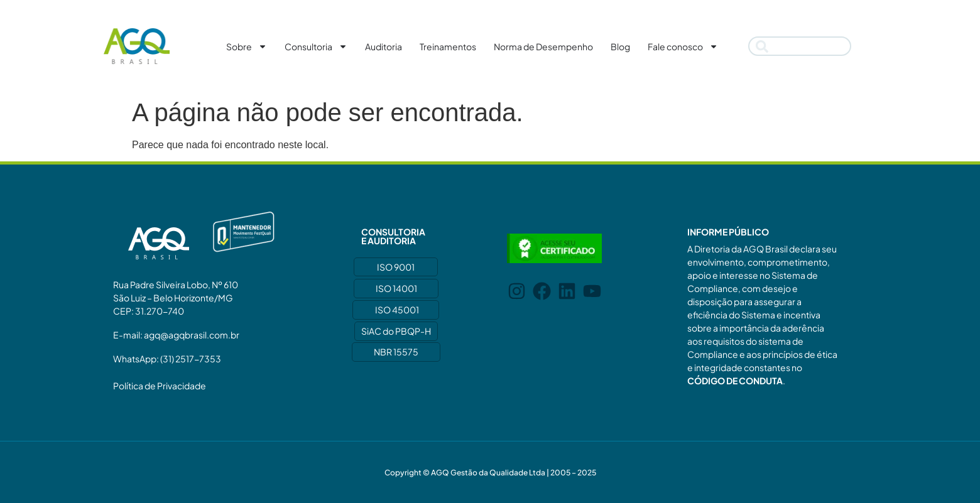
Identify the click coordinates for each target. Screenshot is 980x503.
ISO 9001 (396, 267)
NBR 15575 (396, 352)
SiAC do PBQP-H (396, 331)
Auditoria (384, 46)
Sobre (247, 46)
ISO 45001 (397, 310)
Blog (620, 46)
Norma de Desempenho (543, 46)
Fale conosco (683, 46)
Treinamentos (448, 46)
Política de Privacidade (160, 386)
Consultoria (316, 46)
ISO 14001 (396, 288)
